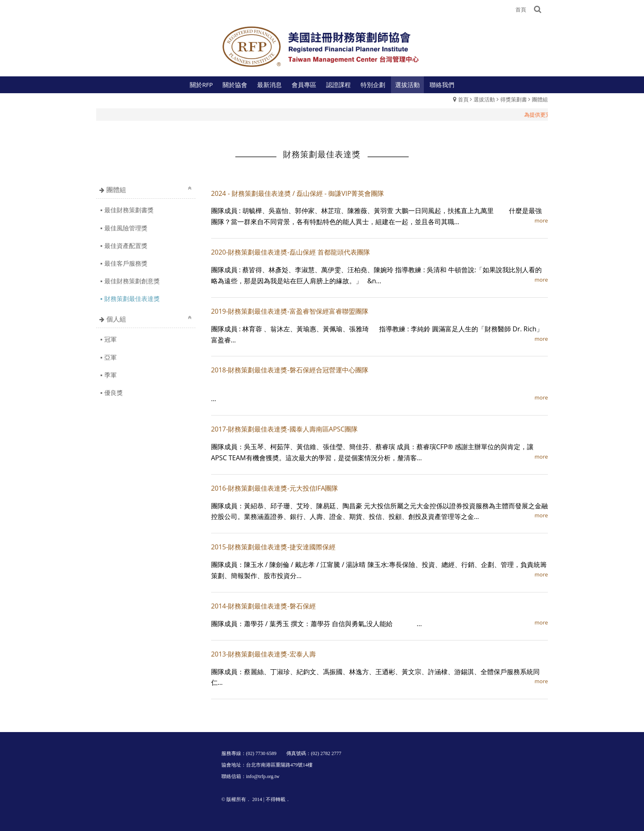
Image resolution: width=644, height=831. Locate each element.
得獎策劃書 (514, 99)
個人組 (116, 319)
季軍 (110, 375)
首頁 (463, 99)
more (541, 220)
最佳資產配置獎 (126, 246)
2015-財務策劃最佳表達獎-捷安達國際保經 (273, 547)
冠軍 (110, 339)
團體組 (540, 99)
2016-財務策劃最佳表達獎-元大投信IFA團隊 (275, 488)
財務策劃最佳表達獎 (132, 298)
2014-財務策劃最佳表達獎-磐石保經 (263, 606)
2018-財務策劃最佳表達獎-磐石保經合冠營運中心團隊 (290, 370)
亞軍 (110, 357)
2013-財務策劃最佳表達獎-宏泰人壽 (263, 654)
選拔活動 (484, 99)
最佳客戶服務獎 (126, 263)
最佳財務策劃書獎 (129, 210)
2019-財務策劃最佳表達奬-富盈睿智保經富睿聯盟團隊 (290, 311)
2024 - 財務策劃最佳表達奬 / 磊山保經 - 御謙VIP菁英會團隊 (298, 193)
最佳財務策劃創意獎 (132, 281)
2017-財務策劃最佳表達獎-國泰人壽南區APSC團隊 (284, 429)
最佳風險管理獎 (126, 228)
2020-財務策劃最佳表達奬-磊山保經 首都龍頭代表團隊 (291, 252)
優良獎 (114, 393)
